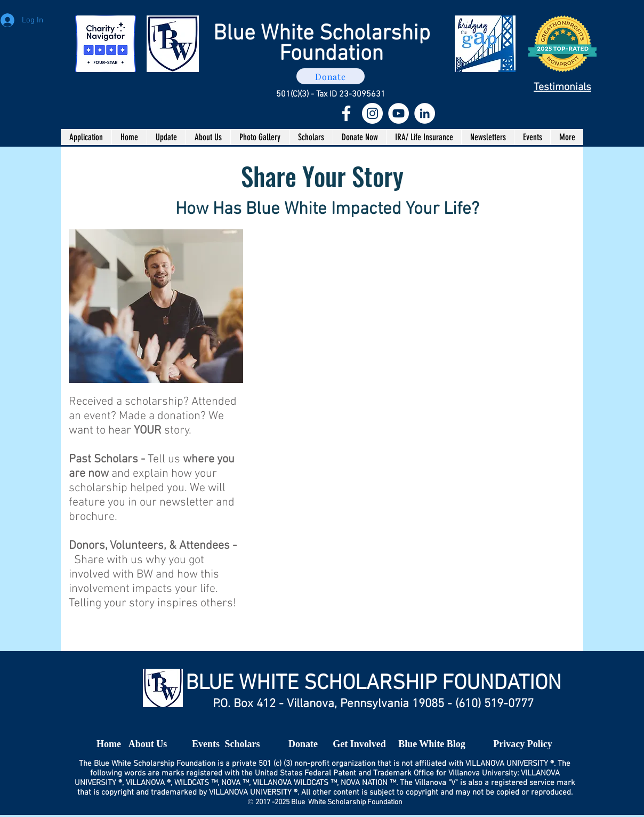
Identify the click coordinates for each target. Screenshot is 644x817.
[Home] (109, 744)
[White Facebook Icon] (346, 113)
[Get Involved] (359, 744)
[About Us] (148, 744)
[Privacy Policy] (523, 744)
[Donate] (331, 76)
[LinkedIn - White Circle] (425, 113)
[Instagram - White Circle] (372, 113)
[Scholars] (242, 744)
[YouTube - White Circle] (399, 113)
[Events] (206, 744)
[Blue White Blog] (432, 744)
